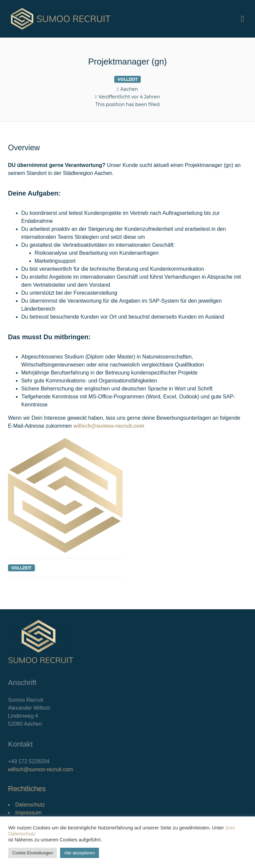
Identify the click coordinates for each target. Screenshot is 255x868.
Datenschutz (30, 805)
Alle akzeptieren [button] (80, 853)
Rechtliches (27, 789)
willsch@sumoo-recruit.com (41, 769)
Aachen (129, 89)
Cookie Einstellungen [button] (33, 853)
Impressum (28, 813)
